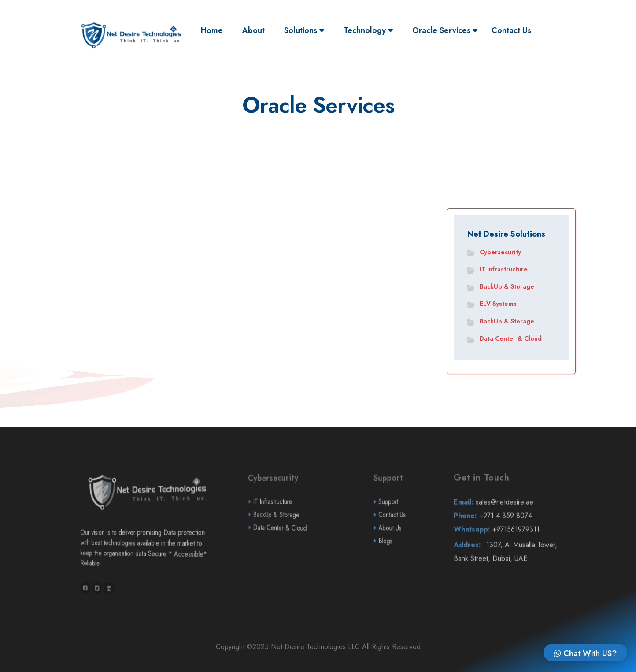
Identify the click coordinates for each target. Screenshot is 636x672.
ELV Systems (498, 304)
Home (214, 30)
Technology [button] (368, 30)
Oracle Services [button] (445, 30)
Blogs (401, 564)
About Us (402, 551)
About (253, 30)
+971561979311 (510, 552)
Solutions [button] (304, 30)
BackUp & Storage (507, 286)
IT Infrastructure (504, 269)
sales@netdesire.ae (509, 525)
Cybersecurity (500, 252)
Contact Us (511, 30)
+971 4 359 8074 (509, 539)
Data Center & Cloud (511, 338)
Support (402, 525)
